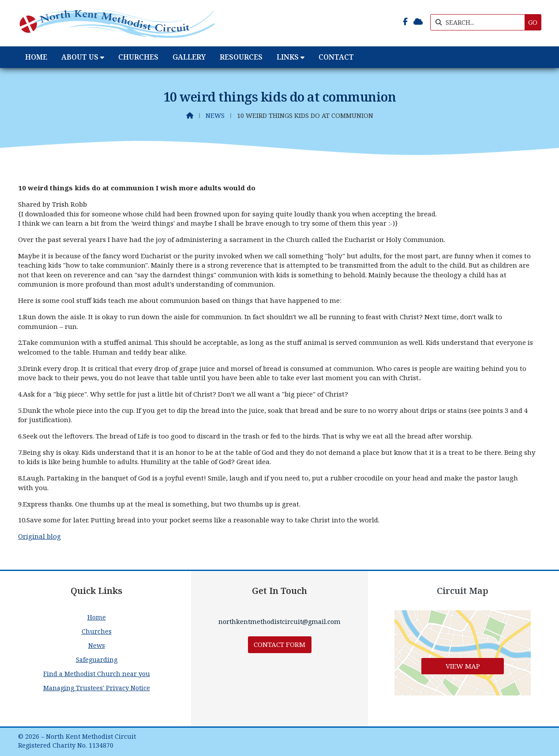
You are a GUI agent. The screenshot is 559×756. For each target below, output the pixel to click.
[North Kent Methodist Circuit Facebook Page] (405, 22)
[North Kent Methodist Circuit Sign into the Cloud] (418, 22)
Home (97, 617)
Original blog (39, 536)
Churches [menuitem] (138, 57)
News (215, 115)
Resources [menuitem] (241, 57)
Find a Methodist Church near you (97, 674)
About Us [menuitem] (80, 57)
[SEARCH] (480, 22)
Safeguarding (97, 660)
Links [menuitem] (288, 57)
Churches (97, 631)
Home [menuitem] (36, 57)
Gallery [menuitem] (189, 57)
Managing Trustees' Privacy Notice (97, 688)
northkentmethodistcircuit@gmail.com (279, 622)
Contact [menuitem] (336, 57)
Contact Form (279, 644)
